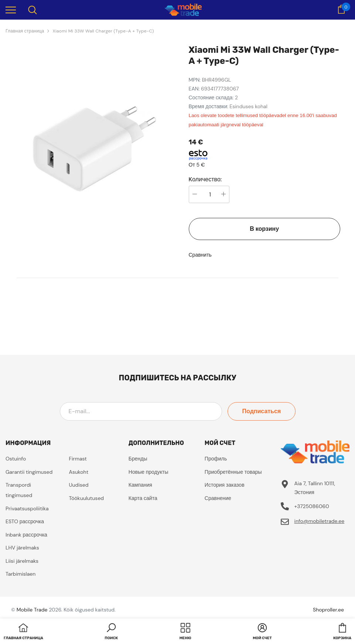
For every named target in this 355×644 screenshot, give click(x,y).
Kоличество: (205, 179)
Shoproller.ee (328, 610)
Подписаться (262, 411)
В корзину (264, 229)
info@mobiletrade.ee (320, 521)
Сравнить (200, 255)
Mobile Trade (32, 610)
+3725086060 (312, 506)
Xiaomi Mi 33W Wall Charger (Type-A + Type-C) (103, 31)
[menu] (11, 10)
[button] (111, 632)
